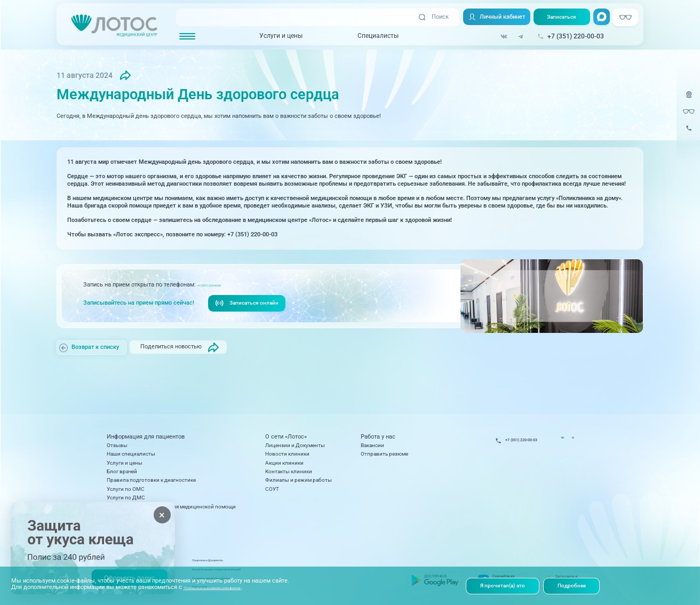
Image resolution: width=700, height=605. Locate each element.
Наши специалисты (131, 454)
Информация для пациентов (146, 437)
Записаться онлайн (249, 305)
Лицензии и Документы (295, 445)
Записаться (559, 17)
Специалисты (371, 36)
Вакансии (372, 445)
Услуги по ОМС (126, 489)
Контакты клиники (289, 471)
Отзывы (117, 445)
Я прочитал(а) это (506, 585)
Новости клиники (287, 454)
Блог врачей (122, 471)
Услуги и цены (275, 36)
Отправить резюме (384, 454)
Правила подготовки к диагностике (151, 480)
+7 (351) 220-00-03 (222, 286)
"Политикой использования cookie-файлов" (242, 586)
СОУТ (272, 489)
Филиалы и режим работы (299, 480)
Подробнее (579, 585)
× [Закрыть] (162, 515)
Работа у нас (378, 437)
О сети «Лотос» (286, 437)
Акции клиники (284, 463)
